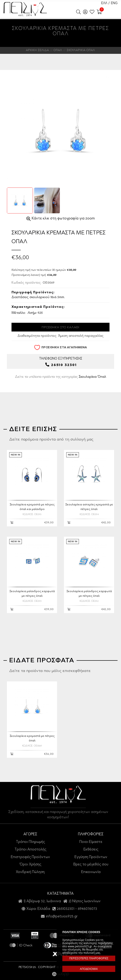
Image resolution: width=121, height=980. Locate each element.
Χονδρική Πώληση (30, 872)
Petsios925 (25, 9)
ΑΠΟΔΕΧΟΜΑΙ (89, 969)
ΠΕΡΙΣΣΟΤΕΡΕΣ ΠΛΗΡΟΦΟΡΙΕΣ (89, 958)
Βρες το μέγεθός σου (91, 865)
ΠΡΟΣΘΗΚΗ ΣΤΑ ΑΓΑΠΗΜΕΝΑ (60, 347)
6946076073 (87, 909)
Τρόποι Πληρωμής (30, 842)
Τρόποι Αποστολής (30, 850)
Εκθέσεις (91, 850)
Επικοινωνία (91, 872)
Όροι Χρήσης (30, 865)
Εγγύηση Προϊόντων (91, 857)
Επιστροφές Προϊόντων (30, 857)
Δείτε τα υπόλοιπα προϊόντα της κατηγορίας (60, 377)
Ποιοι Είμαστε (91, 842)
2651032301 (66, 909)
